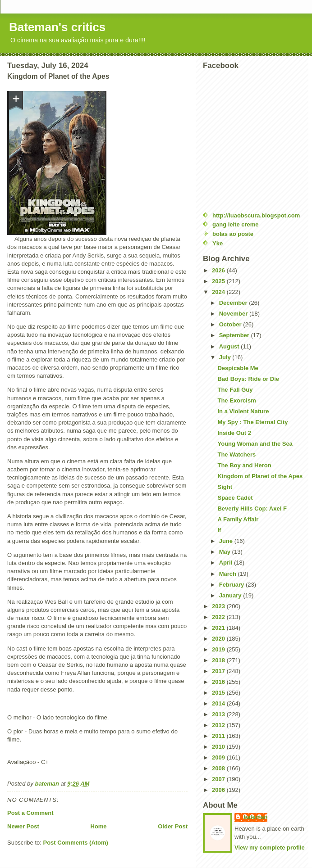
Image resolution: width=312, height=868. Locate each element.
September (235, 335)
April (227, 563)
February (232, 585)
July (226, 357)
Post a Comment (30, 813)
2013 (219, 714)
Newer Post (23, 826)
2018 (219, 660)
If (219, 530)
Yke (218, 243)
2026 (219, 270)
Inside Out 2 (234, 433)
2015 (219, 693)
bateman (255, 817)
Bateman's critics (57, 27)
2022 (219, 617)
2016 (219, 682)
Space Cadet (235, 498)
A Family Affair (238, 519)
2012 (219, 725)
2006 (219, 790)
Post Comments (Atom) (76, 843)
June (227, 541)
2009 (219, 757)
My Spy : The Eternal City (252, 422)
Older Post (173, 826)
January (231, 595)
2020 (219, 639)
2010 (219, 747)
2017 (219, 671)
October (231, 324)
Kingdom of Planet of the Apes (260, 476)
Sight (225, 487)
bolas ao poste (233, 234)
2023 (219, 606)
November (234, 314)
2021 (219, 628)
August (230, 346)
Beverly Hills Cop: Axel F (252, 509)
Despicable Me (238, 368)
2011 (219, 736)
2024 (219, 292)
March (229, 574)
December (234, 303)
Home (98, 826)
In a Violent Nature (243, 411)
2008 (219, 768)
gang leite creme (236, 224)
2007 (219, 779)
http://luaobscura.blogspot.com (256, 215)
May (226, 552)
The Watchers (236, 454)
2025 (219, 281)
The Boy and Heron (244, 465)
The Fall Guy (235, 390)
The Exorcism (236, 400)
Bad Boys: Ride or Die (248, 379)
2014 (219, 703)
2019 (219, 649)
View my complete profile (270, 848)
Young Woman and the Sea (255, 444)
